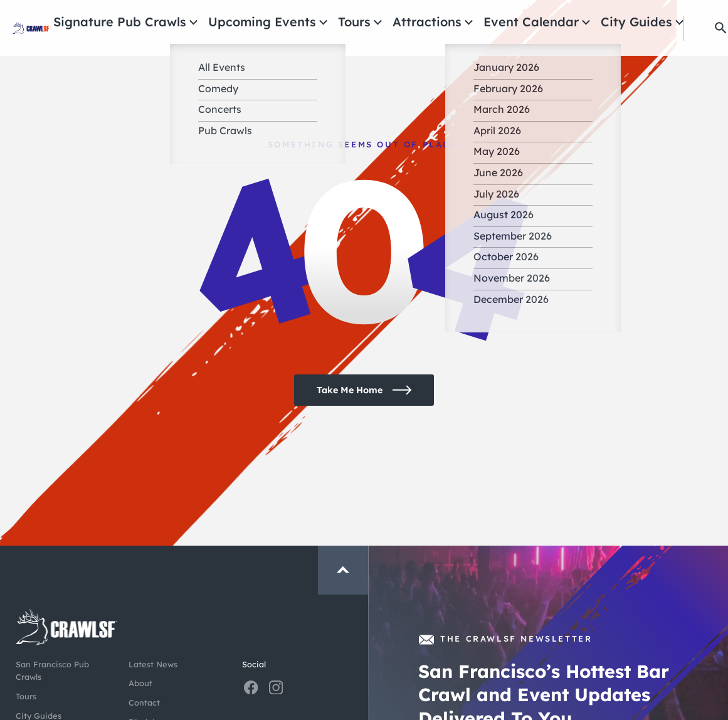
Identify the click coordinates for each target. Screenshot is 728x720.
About (140, 683)
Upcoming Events (341, 22)
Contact (144, 702)
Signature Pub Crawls (235, 22)
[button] (704, 28)
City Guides (631, 22)
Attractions (471, 22)
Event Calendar (551, 22)
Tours (413, 22)
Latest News (153, 664)
